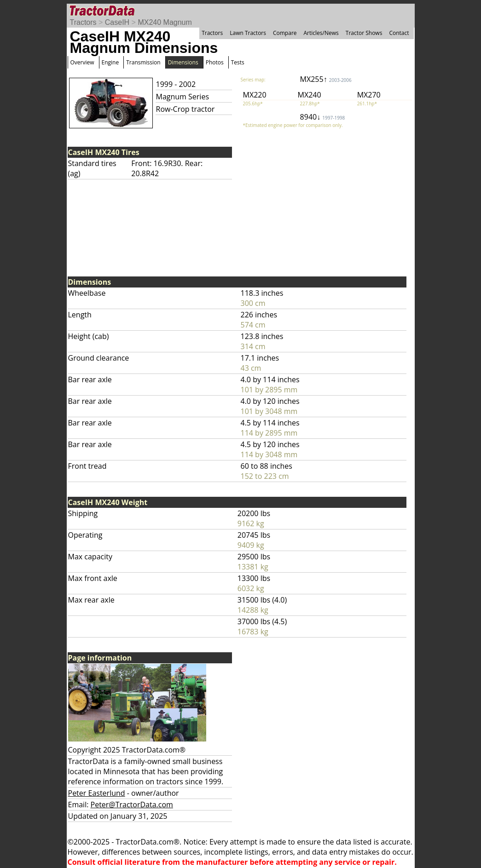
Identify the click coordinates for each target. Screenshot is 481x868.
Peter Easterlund (97, 793)
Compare (285, 33)
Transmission (143, 62)
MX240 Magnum (165, 22)
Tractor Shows (364, 33)
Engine (110, 62)
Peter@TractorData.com (132, 805)
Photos (215, 62)
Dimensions (183, 62)
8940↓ (323, 117)
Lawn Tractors (248, 33)
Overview (82, 62)
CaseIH (117, 22)
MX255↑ (326, 79)
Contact (399, 33)
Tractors (83, 22)
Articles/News (321, 33)
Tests (238, 62)
